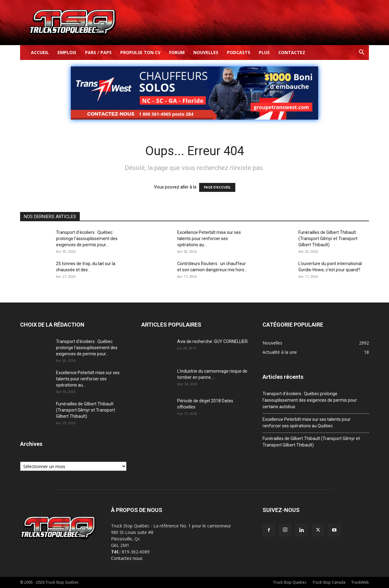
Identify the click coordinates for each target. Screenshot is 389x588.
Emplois (67, 52)
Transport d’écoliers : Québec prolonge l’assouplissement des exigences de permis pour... (87, 239)
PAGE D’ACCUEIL (217, 187)
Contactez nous (127, 558)
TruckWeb (360, 582)
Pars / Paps (98, 52)
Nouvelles (206, 52)
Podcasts (239, 52)
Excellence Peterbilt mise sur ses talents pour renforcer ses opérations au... (209, 239)
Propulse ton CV (140, 52)
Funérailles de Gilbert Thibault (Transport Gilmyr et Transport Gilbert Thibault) (328, 239)
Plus (264, 52)
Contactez (292, 52)
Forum (177, 52)
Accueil (40, 52)
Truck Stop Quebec (290, 582)
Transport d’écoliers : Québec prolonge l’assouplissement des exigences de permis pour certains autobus (310, 400)
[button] (361, 53)
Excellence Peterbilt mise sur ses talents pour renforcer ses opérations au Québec (307, 423)
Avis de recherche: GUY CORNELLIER (212, 341)
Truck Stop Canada (329, 582)
